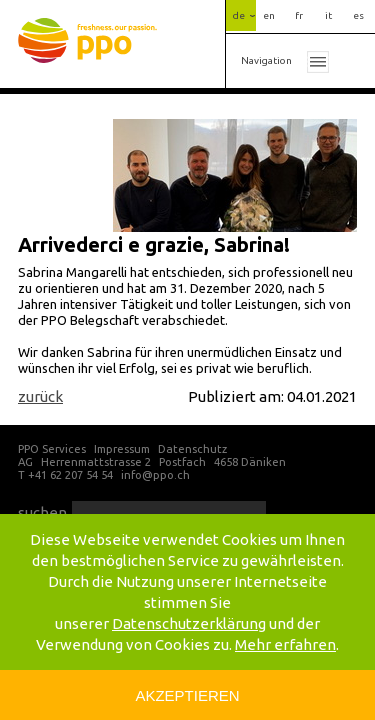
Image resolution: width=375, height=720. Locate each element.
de (239, 15)
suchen (42, 512)
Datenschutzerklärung (189, 623)
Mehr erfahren (285, 644)
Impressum (122, 449)
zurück (40, 396)
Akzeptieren (187, 695)
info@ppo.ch (155, 475)
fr (299, 15)
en (269, 15)
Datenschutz (192, 449)
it (328, 15)
